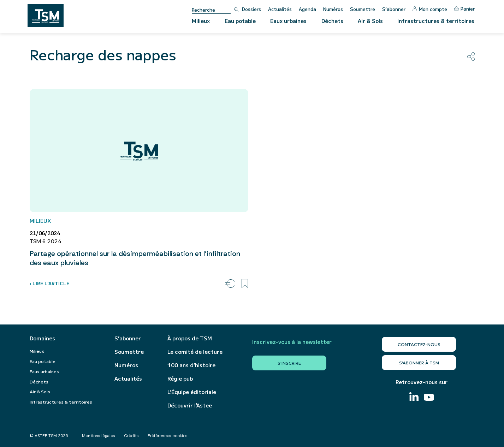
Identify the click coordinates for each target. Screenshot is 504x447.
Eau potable (240, 21)
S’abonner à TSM (419, 362)
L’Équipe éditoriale (192, 392)
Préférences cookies (168, 436)
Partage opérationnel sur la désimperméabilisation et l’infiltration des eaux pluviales (135, 258)
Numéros (333, 9)
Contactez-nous (419, 344)
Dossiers (251, 9)
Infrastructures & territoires (436, 21)
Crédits (131, 436)
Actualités (280, 9)
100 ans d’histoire (191, 365)
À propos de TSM (190, 338)
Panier (464, 9)
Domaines (42, 338)
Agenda (307, 9)
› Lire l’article (49, 283)
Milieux (201, 21)
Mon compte (430, 9)
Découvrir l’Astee (190, 405)
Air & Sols (370, 21)
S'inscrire (289, 363)
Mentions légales (99, 436)
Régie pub (180, 379)
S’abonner (394, 9)
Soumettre (363, 9)
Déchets (332, 21)
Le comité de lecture (195, 352)
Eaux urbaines (288, 21)
